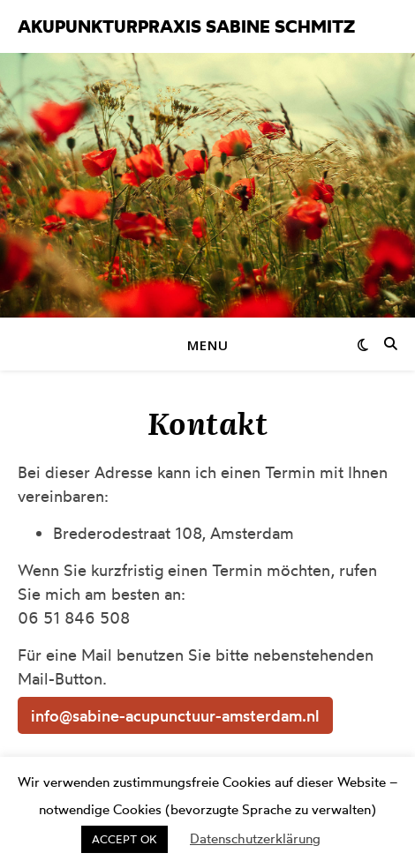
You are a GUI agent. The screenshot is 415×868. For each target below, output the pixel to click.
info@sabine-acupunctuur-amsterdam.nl (175, 715)
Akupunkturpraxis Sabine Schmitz (186, 26)
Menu (208, 345)
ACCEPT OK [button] (124, 839)
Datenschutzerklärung (255, 838)
